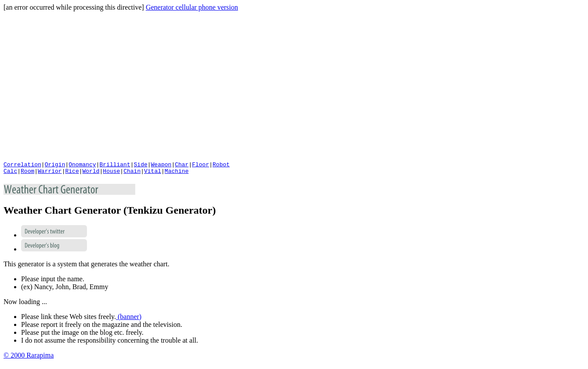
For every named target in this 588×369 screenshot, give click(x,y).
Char (182, 165)
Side (140, 165)
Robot (221, 165)
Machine (177, 173)
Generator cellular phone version (192, 7)
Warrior (50, 173)
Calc (10, 173)
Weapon (161, 165)
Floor (200, 165)
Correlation (22, 165)
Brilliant (115, 165)
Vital (153, 173)
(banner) (129, 319)
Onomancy (82, 165)
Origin (55, 165)
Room (27, 173)
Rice (72, 173)
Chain (132, 173)
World (91, 173)
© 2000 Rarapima (29, 358)
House (111, 173)
